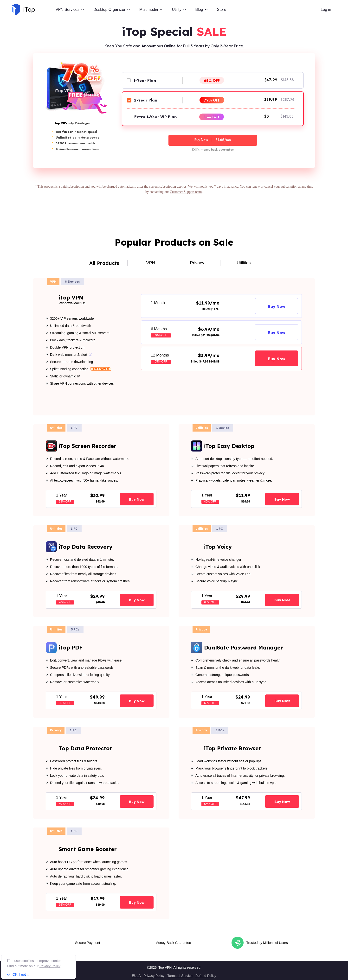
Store (222, 10)
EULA (136, 976)
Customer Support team (186, 192)
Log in (326, 10)
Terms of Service (180, 976)
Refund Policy (206, 976)
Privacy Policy (154, 976)
